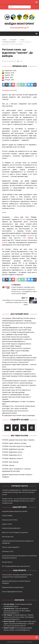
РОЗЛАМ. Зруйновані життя (12, 455)
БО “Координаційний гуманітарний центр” (16, 566)
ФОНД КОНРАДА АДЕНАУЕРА (11, 528)
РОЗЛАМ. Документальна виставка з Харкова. (18, 440)
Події (22, 40)
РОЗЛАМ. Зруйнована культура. (13, 449)
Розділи (13, 40)
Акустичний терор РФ (10, 353)
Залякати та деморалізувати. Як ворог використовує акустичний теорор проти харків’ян (16, 397)
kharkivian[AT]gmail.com (11, 613)
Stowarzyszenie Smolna (10, 520)
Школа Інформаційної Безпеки (12, 592)
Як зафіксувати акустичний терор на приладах (18, 415)
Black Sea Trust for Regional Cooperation (15, 532)
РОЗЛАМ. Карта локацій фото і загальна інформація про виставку (16, 470)
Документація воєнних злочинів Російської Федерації (17, 476)
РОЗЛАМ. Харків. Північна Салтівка (14, 443)
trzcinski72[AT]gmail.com (23, 630)
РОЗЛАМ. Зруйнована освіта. (12, 452)
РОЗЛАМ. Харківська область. (13, 458)
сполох (23, 219)
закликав (31, 236)
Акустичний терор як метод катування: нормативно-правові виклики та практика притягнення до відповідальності (17, 339)
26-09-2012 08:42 (10, 61)
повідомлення (9, 90)
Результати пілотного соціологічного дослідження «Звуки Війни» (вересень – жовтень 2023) (19, 365)
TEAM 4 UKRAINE (7, 516)
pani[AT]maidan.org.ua (11, 606)
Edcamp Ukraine (7, 562)
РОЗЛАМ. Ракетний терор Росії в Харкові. (17, 446)
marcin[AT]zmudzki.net (18, 626)
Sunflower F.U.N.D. (8, 551)
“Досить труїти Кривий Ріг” (11, 547)
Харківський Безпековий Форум (13, 587)
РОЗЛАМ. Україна (8, 465)
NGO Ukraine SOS (8, 537)
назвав (5, 242)
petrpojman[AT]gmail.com (12, 619)
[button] (36, 2)
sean (21, 61)
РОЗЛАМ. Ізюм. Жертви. (10, 462)
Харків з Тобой (7, 524)
